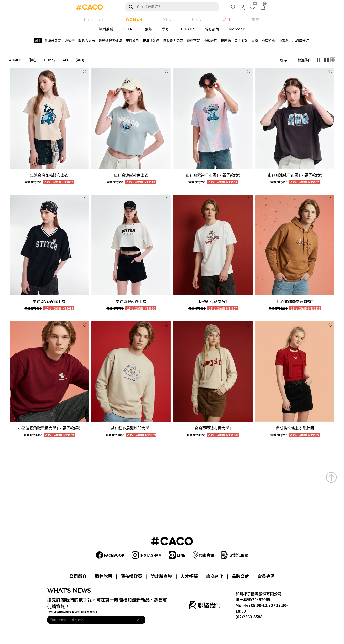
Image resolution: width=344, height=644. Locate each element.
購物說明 (104, 576)
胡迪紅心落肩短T (213, 301)
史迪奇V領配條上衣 (49, 301)
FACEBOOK (110, 555)
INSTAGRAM (147, 555)
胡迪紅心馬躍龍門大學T (131, 428)
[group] (49, 118)
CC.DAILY (187, 29)
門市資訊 (203, 555)
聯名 (165, 29)
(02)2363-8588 (249, 617)
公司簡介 (78, 576)
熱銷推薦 (106, 29)
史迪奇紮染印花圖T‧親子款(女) (213, 175)
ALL (66, 60)
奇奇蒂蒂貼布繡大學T (213, 428)
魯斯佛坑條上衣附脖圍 (295, 428)
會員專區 (266, 576)
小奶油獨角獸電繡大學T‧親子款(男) (49, 428)
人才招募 (189, 576)
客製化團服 (235, 555)
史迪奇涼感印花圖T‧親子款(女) (295, 175)
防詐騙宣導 (161, 576)
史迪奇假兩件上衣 (131, 301)
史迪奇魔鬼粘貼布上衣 (49, 175)
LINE (177, 555)
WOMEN (15, 60)
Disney (50, 60)
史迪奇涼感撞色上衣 (131, 175)
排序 (284, 60)
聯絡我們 (205, 605)
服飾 (148, 29)
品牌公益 (240, 576)
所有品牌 (212, 29)
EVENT (129, 29)
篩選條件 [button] (305, 60)
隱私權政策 (131, 576)
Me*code (237, 29)
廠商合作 (215, 576)
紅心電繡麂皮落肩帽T (295, 301)
